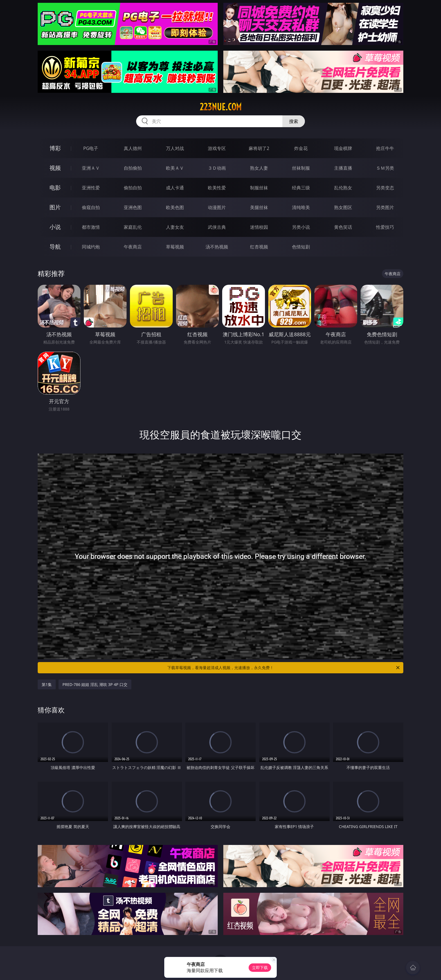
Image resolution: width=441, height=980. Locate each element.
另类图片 (385, 207)
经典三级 (301, 188)
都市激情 (91, 227)
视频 (55, 168)
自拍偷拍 (133, 168)
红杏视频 (259, 247)
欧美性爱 (217, 188)
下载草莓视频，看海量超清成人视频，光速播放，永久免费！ (284, 668)
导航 (55, 247)
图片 (55, 207)
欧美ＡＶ (175, 168)
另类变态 (385, 188)
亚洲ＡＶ (91, 168)
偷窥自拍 (91, 207)
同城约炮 (91, 247)
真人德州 (133, 148)
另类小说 (301, 227)
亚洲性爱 (91, 188)
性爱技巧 (385, 227)
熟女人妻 (259, 168)
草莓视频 (175, 247)
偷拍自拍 (133, 188)
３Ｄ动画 (217, 168)
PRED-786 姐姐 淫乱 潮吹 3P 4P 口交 (95, 684)
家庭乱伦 (133, 227)
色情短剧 (301, 247)
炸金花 (301, 148)
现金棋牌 (343, 148)
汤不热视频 (217, 247)
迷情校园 (259, 227)
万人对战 (175, 148)
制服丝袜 (259, 188)
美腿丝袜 (259, 207)
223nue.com (221, 107)
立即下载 (260, 967)
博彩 (55, 148)
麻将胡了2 (259, 148)
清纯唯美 (301, 207)
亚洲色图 (133, 207)
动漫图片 (217, 207)
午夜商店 (133, 247)
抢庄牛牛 (385, 148)
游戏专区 (217, 148)
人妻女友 (175, 227)
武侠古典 (217, 227)
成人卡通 (175, 188)
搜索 (294, 121)
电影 (55, 188)
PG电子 (91, 148)
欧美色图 (175, 207)
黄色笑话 (343, 227)
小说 (55, 227)
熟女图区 (343, 207)
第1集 (47, 684)
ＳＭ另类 (385, 168)
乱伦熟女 (343, 188)
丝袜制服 (301, 168)
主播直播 (343, 168)
